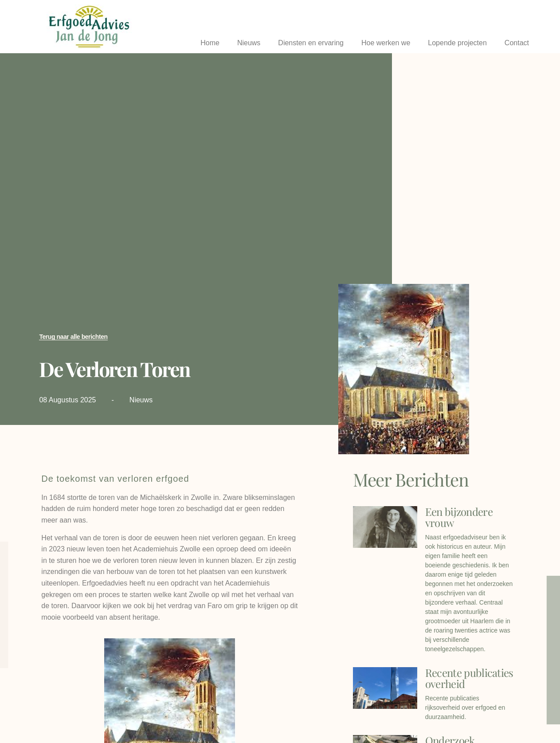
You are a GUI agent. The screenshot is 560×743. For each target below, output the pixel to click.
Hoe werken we (386, 43)
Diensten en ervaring (311, 43)
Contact (517, 43)
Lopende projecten (457, 43)
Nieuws (249, 43)
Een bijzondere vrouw (459, 517)
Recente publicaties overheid (469, 678)
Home (210, 43)
